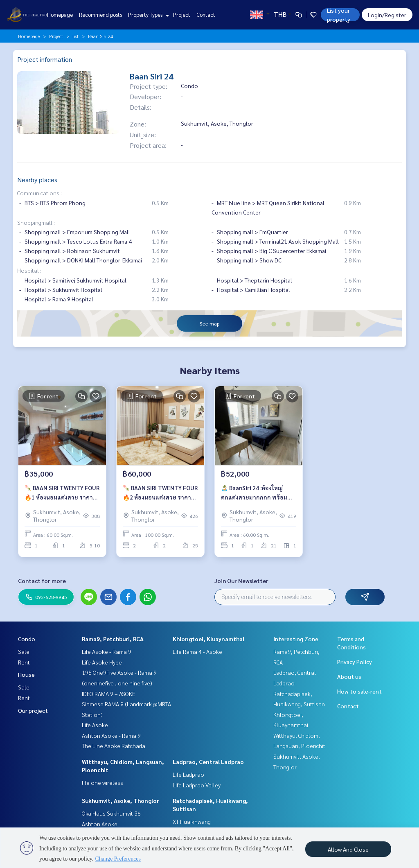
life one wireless (102, 782)
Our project (33, 710)
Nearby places (37, 180)
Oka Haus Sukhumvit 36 (111, 813)
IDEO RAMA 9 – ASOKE (108, 694)
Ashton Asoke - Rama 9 (111, 735)
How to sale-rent (359, 691)
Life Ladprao (188, 774)
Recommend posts (100, 15)
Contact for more (42, 581)
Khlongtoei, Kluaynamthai (208, 639)
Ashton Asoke (100, 824)
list (75, 36)
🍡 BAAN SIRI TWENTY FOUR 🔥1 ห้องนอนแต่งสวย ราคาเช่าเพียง (62, 493)
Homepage (60, 15)
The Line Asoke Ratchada (114, 746)
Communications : (39, 193)
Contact (206, 15)
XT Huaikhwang (192, 821)
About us (349, 676)
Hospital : (29, 270)
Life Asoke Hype (102, 662)
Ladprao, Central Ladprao (208, 762)
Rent (24, 662)
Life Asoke (95, 725)
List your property (339, 15)
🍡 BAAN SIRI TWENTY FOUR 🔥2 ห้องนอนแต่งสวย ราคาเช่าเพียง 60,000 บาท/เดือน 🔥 (160, 493)
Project (182, 15)
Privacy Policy (355, 662)
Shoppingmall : (36, 222)
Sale (24, 651)
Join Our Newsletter (241, 581)
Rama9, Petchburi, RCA (113, 639)
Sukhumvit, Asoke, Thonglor (121, 800)
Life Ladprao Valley (197, 785)
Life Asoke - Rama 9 (107, 651)
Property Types (148, 15)
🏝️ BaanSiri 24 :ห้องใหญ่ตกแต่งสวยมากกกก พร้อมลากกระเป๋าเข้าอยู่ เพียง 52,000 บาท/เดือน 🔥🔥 (254, 493)
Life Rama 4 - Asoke (197, 651)
